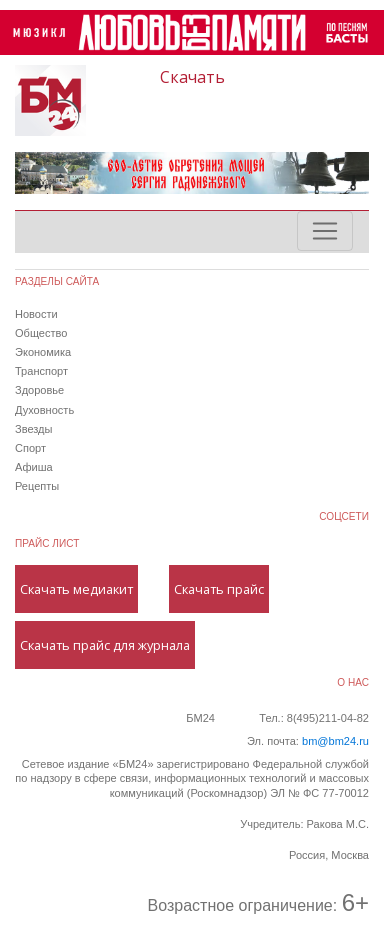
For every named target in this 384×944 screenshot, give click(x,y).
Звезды (33, 429)
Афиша (34, 467)
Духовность (44, 410)
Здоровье (39, 390)
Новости (36, 314)
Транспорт (41, 371)
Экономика (43, 352)
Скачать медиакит (76, 589)
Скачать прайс (219, 589)
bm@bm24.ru (335, 741)
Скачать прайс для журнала (105, 645)
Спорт (30, 448)
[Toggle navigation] (325, 231)
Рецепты (37, 486)
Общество (41, 333)
